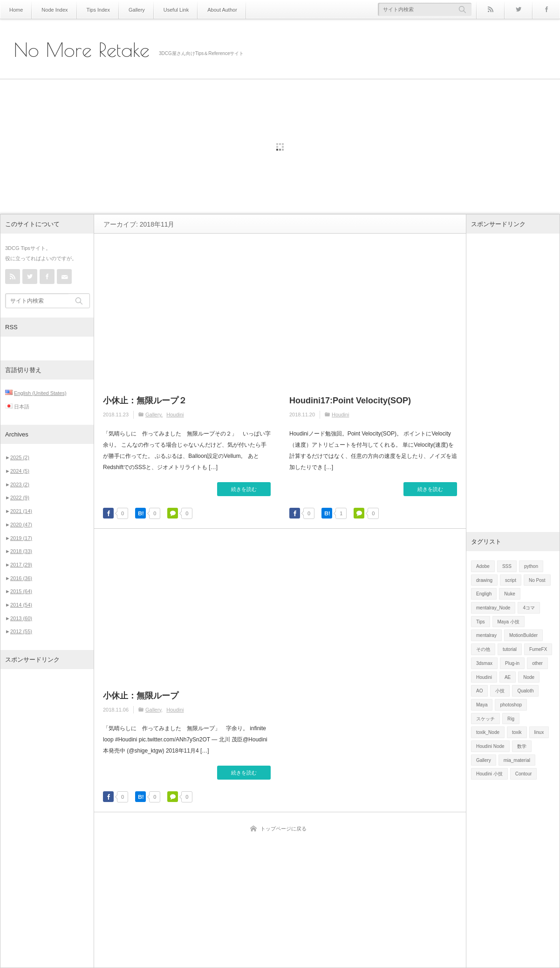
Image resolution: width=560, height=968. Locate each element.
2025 (20, 457)
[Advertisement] (47, 818)
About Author (212, 10)
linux (539, 732)
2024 (20, 471)
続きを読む (244, 489)
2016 (21, 578)
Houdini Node (490, 746)
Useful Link (167, 10)
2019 (21, 538)
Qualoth (525, 691)
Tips (481, 622)
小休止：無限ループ (141, 696)
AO (479, 691)
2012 (21, 631)
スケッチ (485, 719)
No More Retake (82, 50)
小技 (500, 691)
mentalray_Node (493, 608)
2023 (20, 484)
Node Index (52, 10)
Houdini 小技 (489, 774)
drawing (484, 580)
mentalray (486, 635)
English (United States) (40, 393)
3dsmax (484, 663)
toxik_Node (488, 732)
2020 (21, 525)
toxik (517, 732)
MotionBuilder (523, 635)
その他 (483, 649)
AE (508, 677)
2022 (20, 498)
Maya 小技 (509, 622)
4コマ (529, 608)
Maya (482, 705)
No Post (537, 580)
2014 (21, 605)
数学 (522, 746)
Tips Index (94, 10)
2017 (21, 565)
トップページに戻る (283, 829)
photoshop (511, 705)
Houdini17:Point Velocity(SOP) (350, 401)
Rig (511, 719)
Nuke (509, 594)
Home (16, 10)
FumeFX (538, 649)
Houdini (175, 415)
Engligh (484, 594)
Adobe (483, 566)
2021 (21, 511)
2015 (21, 591)
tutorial (510, 649)
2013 (21, 618)
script (511, 580)
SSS (507, 566)
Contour (524, 774)
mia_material (517, 760)
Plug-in (512, 663)
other (537, 663)
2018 (21, 551)
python (531, 566)
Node (529, 677)
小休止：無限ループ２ (145, 401)
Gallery (130, 10)
